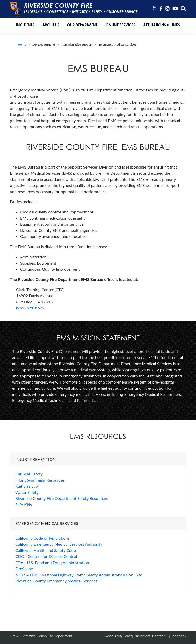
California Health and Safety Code (46, 550)
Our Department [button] (82, 25)
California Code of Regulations (42, 538)
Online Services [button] (120, 25)
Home (22, 45)
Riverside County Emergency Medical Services (56, 581)
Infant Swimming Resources (40, 480)
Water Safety (27, 492)
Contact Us (160, 636)
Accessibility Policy (118, 636)
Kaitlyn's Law (27, 486)
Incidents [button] (25, 25)
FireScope (24, 569)
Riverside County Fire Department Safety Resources (62, 498)
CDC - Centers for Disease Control (46, 556)
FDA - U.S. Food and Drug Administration (52, 562)
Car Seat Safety (29, 474)
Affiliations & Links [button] (162, 25)
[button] (183, 9)
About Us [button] (51, 25)
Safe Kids (24, 504)
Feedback (178, 636)
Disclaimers (142, 636)
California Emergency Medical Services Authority (59, 544)
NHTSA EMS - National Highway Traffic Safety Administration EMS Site (79, 575)
